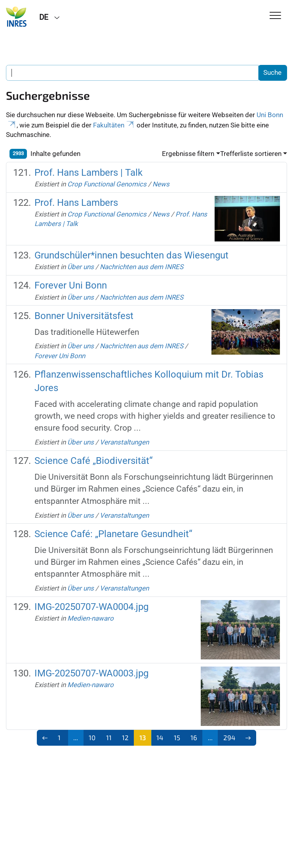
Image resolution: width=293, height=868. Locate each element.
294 (229, 737)
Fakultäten (114, 125)
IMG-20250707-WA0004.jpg (91, 607)
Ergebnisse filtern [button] (188, 154)
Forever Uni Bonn (71, 285)
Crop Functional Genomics (107, 184)
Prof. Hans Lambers (76, 203)
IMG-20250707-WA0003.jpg (91, 673)
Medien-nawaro (90, 618)
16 (194, 737)
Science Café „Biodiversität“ (93, 461)
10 (92, 737)
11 (109, 737)
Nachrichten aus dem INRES (142, 267)
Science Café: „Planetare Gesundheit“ (113, 534)
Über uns (81, 267)
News (161, 184)
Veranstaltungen (124, 442)
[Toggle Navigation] (275, 16)
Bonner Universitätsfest (84, 316)
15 (177, 737)
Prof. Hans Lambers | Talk (88, 173)
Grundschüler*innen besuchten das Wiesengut (131, 255)
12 (125, 737)
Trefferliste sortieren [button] (251, 154)
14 (160, 737)
